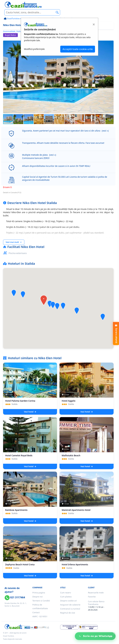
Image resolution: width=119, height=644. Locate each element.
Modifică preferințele (34, 49)
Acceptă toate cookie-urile (78, 49)
